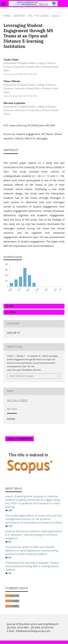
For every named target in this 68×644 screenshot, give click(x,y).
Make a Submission (20, 439)
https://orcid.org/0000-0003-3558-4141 (20, 74)
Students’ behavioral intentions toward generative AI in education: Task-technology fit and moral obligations (34, 535)
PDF (11, 306)
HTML (12, 312)
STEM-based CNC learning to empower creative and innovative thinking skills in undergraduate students (32, 566)
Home (7, 16)
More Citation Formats (21, 376)
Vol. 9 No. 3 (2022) (38, 16)
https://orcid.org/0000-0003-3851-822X (20, 96)
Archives (19, 16)
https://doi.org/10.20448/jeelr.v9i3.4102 (32, 125)
